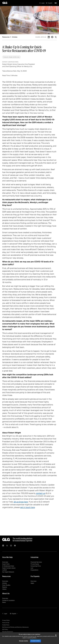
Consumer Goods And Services (11, 57)
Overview (5, 562)
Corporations (34, 570)
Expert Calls (6, 564)
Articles (5, 583)
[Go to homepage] (4, 3)
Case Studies (6, 585)
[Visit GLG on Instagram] (11, 546)
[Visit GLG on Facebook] (15, 546)
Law (32, 568)
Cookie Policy (6, 625)
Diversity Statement (8, 632)
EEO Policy (5, 629)
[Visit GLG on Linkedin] (3, 546)
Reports (5, 587)
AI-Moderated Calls (8, 566)
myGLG (4, 570)
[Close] (56, 635)
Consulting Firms (36, 566)
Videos (4, 589)
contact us (40, 493)
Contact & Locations (8, 600)
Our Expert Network (8, 572)
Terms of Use (6, 623)
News (4, 602)
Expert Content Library (9, 568)
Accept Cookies (35, 641)
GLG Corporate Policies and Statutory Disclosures (15, 627)
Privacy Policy (6, 620)
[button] (42, 3)
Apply (32, 583)
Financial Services (36, 562)
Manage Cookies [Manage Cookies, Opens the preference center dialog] (24, 641)
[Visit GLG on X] (7, 546)
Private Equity (35, 564)
